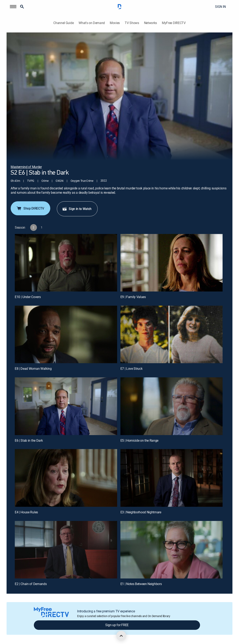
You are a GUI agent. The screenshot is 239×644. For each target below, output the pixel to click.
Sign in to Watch (77, 209)
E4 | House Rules (26, 512)
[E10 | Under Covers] (66, 263)
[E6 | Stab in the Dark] (66, 406)
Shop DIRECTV (30, 208)
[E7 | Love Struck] (172, 334)
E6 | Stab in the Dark (29, 440)
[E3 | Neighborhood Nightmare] (172, 478)
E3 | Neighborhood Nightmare (141, 512)
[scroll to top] (121, 636)
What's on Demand (92, 23)
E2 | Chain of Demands (31, 584)
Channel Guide (63, 23)
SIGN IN (220, 7)
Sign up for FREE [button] (117, 625)
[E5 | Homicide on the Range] (172, 406)
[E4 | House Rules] (66, 478)
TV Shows (132, 23)
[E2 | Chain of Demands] (66, 550)
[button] (13, 7)
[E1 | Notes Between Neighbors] (172, 550)
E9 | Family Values (133, 297)
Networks (150, 23)
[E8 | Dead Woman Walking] (66, 334)
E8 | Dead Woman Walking (33, 369)
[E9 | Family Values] (172, 263)
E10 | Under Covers (28, 297)
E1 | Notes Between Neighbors (141, 584)
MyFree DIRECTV (174, 23)
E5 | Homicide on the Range (140, 440)
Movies (115, 23)
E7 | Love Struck (132, 369)
